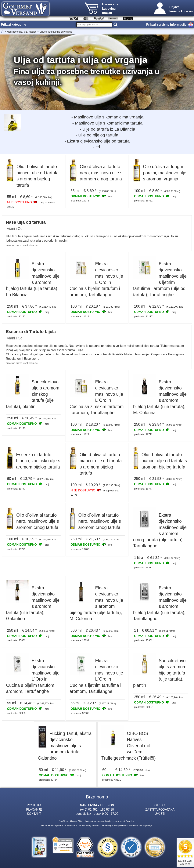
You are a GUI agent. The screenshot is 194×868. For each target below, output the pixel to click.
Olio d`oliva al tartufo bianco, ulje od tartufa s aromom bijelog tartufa (164, 461)
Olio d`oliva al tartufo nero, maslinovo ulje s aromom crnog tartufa (101, 173)
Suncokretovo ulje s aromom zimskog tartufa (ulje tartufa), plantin (33, 394)
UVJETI (160, 814)
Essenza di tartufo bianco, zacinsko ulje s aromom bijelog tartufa (38, 461)
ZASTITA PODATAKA (160, 809)
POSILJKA (34, 805)
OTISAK (160, 805)
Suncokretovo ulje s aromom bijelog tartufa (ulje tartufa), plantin (160, 673)
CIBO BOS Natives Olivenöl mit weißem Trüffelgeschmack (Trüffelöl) (129, 746)
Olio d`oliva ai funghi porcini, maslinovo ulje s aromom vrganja (165, 173)
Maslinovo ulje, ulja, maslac (22, 32)
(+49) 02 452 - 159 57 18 (97, 809)
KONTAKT (34, 814)
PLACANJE (34, 809)
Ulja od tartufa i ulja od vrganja (56, 32)
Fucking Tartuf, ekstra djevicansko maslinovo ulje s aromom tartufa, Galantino (65, 746)
